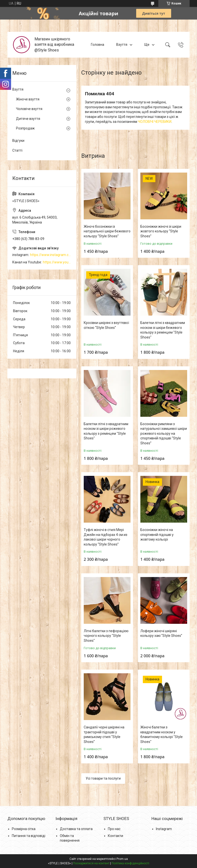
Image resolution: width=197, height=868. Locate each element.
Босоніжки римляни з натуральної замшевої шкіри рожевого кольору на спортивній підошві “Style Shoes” (164, 434)
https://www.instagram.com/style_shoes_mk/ (51, 255)
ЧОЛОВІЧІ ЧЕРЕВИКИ (155, 122)
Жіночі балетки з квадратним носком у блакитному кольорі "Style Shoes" (162, 734)
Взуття (122, 45)
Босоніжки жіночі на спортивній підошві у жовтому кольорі (157, 535)
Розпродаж (25, 128)
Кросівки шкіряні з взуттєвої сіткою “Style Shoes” (106, 325)
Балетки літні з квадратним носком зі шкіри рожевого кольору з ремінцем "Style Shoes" (106, 431)
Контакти (115, 836)
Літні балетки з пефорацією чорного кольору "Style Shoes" (106, 636)
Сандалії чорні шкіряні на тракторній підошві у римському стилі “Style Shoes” (104, 734)
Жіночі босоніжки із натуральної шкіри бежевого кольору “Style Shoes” (107, 231)
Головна (98, 45)
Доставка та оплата (76, 829)
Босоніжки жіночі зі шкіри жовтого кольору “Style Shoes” (161, 231)
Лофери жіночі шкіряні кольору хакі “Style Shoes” (161, 633)
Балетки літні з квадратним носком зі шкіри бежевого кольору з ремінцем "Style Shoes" (163, 330)
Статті (17, 150)
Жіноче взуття (28, 99)
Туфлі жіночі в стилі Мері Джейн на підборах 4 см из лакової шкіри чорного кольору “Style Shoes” (106, 537)
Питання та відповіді (29, 836)
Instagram (164, 829)
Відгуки (18, 141)
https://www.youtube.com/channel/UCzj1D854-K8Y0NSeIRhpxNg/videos (57, 262)
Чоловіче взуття (29, 109)
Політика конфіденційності (130, 863)
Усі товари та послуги (103, 778)
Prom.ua (122, 859)
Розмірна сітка (24, 829)
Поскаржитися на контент (91, 863)
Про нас (114, 829)
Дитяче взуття (28, 119)
